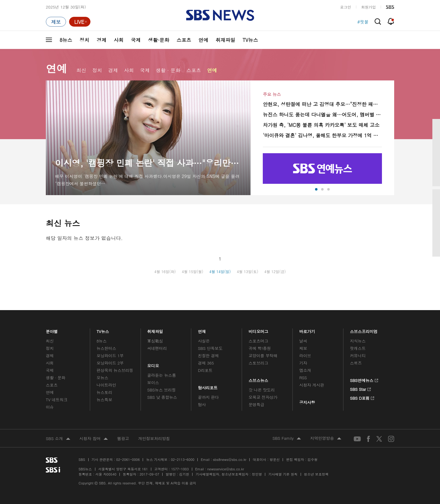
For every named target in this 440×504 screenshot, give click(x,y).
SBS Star (360, 388)
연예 (204, 40)
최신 (81, 70)
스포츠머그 (258, 341)
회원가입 (369, 7)
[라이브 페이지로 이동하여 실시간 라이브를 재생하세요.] (80, 22)
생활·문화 (158, 40)
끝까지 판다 (209, 397)
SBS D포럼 (362, 397)
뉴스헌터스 (106, 348)
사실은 (204, 341)
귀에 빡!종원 (260, 348)
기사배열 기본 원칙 (283, 474)
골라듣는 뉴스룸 (162, 375)
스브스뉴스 (259, 379)
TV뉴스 (250, 40)
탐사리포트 (208, 386)
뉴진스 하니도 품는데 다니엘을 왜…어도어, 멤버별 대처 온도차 (322, 115)
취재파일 (226, 40)
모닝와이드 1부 (110, 356)
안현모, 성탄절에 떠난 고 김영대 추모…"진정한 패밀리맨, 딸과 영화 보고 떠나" (322, 104)
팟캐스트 (358, 348)
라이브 (305, 356)
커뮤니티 (358, 356)
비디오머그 (259, 330)
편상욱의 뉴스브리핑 (115, 370)
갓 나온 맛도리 (262, 390)
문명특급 (257, 404)
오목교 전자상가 (263, 397)
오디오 (153, 364)
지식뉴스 (358, 341)
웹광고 (123, 438)
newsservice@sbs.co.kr (226, 469)
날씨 (303, 341)
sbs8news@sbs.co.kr (230, 460)
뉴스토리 (104, 392)
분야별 (52, 330)
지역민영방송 (326, 439)
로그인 (346, 7)
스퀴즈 (356, 363)
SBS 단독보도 (210, 348)
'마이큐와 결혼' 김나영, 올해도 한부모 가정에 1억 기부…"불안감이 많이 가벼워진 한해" (322, 135)
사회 (119, 40)
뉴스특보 (104, 400)
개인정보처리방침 (154, 438)
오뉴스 (103, 378)
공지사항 (307, 402)
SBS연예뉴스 (364, 380)
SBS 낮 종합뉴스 (162, 397)
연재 (202, 330)
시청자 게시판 (312, 385)
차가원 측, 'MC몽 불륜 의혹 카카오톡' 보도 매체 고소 (321, 125)
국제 (136, 40)
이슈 (50, 407)
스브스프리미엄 (364, 330)
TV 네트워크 (57, 400)
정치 (84, 40)
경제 (101, 40)
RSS (303, 378)
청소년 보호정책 (316, 474)
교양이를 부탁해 (263, 356)
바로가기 (307, 330)
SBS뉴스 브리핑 (162, 390)
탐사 (202, 404)
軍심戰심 (155, 341)
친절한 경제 (209, 356)
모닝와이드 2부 (110, 363)
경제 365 (206, 363)
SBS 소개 (58, 439)
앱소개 (305, 370)
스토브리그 (258, 363)
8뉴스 (66, 40)
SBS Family (287, 439)
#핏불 (363, 22)
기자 (303, 363)
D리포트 (205, 370)
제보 (303, 348)
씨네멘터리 (157, 348)
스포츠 (184, 40)
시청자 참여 (94, 439)
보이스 (153, 382)
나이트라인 (106, 385)
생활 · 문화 (168, 70)
